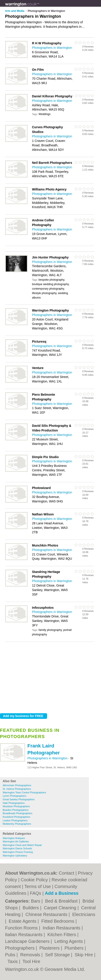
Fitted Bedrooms (58, 921)
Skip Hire (85, 955)
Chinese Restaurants (47, 914)
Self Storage (58, 955)
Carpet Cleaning (61, 908)
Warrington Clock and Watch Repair (22, 845)
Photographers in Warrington (48, 758)
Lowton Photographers (15, 820)
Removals (31, 955)
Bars (36, 901)
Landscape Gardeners (28, 941)
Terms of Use (38, 886)
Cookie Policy (34, 880)
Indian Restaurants (62, 928)
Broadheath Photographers (18, 813)
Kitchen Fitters (62, 935)
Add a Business (62, 893)
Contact (67, 873)
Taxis (13, 961)
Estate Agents (23, 921)
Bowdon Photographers (16, 810)
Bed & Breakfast (62, 901)
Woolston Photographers (16, 806)
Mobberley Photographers (17, 824)
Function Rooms (22, 928)
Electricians (84, 914)
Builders (31, 908)
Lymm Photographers (14, 796)
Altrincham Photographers (17, 785)
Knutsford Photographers (16, 817)
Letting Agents (69, 941)
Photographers (21, 948)
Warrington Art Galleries (16, 841)
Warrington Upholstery (15, 856)
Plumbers (75, 948)
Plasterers (50, 948)
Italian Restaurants (24, 935)
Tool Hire (31, 961)
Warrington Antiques (14, 838)
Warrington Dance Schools (17, 848)
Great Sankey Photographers (19, 799)
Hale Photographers (14, 803)
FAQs (35, 893)
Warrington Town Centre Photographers (24, 792)
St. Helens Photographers (17, 789)
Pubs (11, 955)
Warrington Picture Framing (18, 852)
